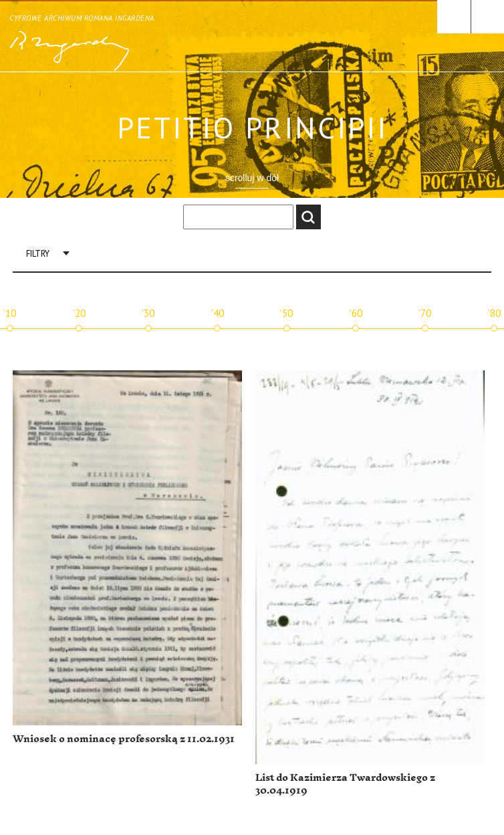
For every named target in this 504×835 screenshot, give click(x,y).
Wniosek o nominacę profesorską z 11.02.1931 (124, 739)
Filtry (38, 254)
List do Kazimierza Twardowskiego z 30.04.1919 (345, 785)
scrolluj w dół (252, 178)
